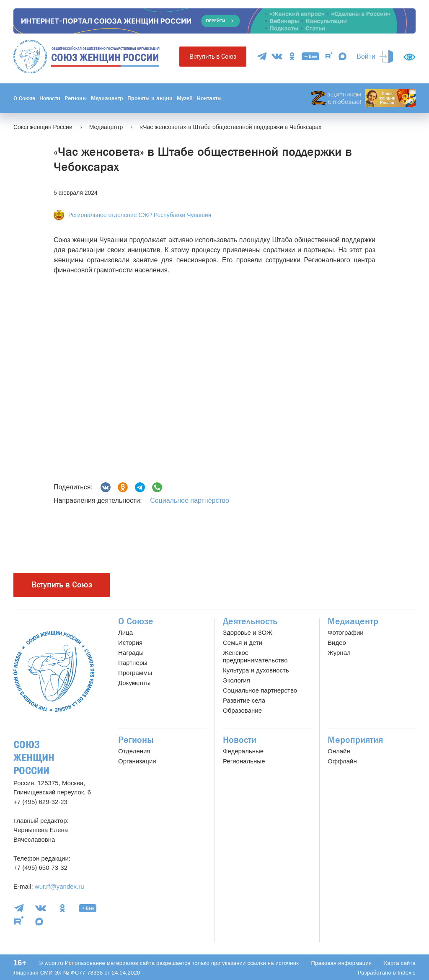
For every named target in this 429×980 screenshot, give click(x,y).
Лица (125, 632)
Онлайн (339, 751)
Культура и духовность (256, 670)
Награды (131, 653)
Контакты (209, 98)
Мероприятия (355, 740)
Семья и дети (243, 643)
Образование (242, 710)
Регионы (76, 98)
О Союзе (24, 98)
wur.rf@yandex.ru (59, 886)
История (130, 643)
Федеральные (243, 751)
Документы (134, 683)
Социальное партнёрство (190, 500)
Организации (137, 761)
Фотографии (346, 632)
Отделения (134, 751)
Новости (50, 98)
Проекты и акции (150, 98)
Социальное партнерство (260, 690)
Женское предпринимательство (255, 656)
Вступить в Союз (213, 56)
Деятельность (250, 621)
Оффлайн (342, 761)
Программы (135, 673)
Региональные (244, 761)
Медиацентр (107, 98)
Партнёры (133, 663)
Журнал (339, 653)
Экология (236, 680)
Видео (337, 643)
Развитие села (244, 700)
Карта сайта (400, 963)
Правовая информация (341, 963)
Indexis (407, 973)
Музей (185, 98)
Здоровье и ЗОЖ (248, 632)
